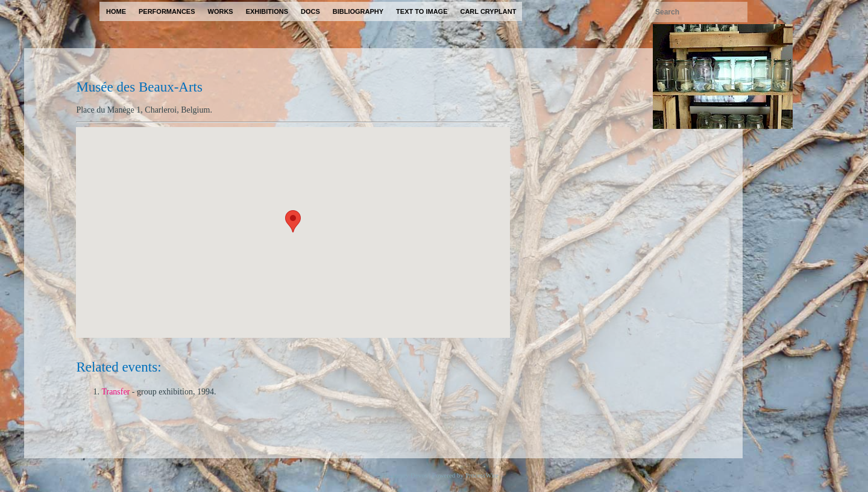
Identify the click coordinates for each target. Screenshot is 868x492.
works (221, 11)
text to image (422, 11)
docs (310, 11)
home (116, 11)
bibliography (358, 11)
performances (167, 11)
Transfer (115, 392)
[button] (293, 221)
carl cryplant (488, 11)
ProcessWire (482, 475)
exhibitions (267, 11)
